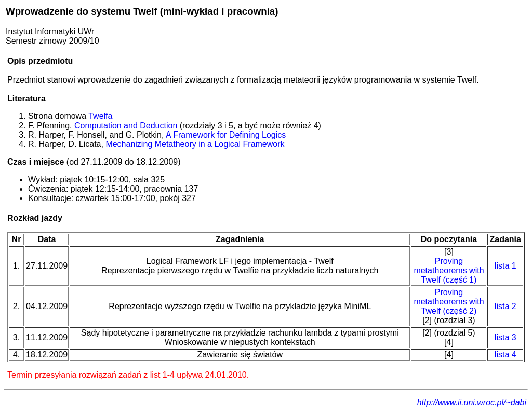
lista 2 (506, 306)
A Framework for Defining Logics (226, 135)
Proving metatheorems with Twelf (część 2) (449, 302)
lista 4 (506, 355)
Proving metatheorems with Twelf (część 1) (449, 270)
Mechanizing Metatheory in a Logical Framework (195, 144)
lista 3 (506, 337)
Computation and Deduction (126, 125)
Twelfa (100, 116)
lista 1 (506, 266)
